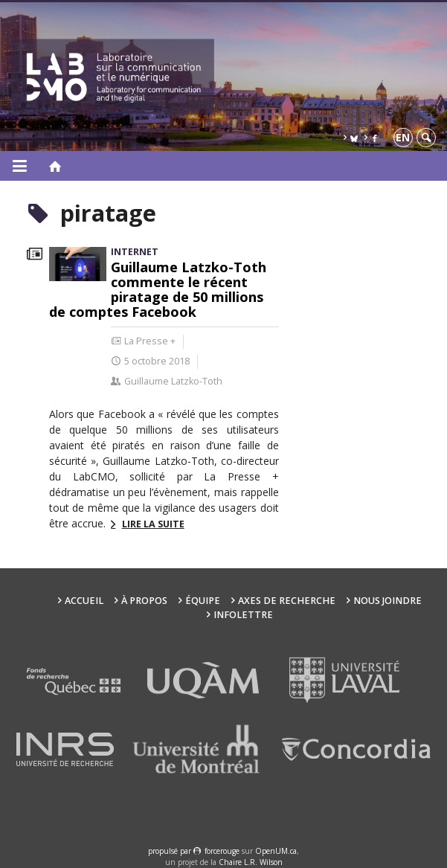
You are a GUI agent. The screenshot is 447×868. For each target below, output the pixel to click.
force (222, 851)
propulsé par (171, 851)
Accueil (84, 601)
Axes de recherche (287, 601)
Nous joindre (387, 601)
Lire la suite (153, 524)
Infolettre (243, 615)
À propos (144, 601)
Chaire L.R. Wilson (251, 862)
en (403, 137)
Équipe (203, 601)
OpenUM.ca (276, 851)
